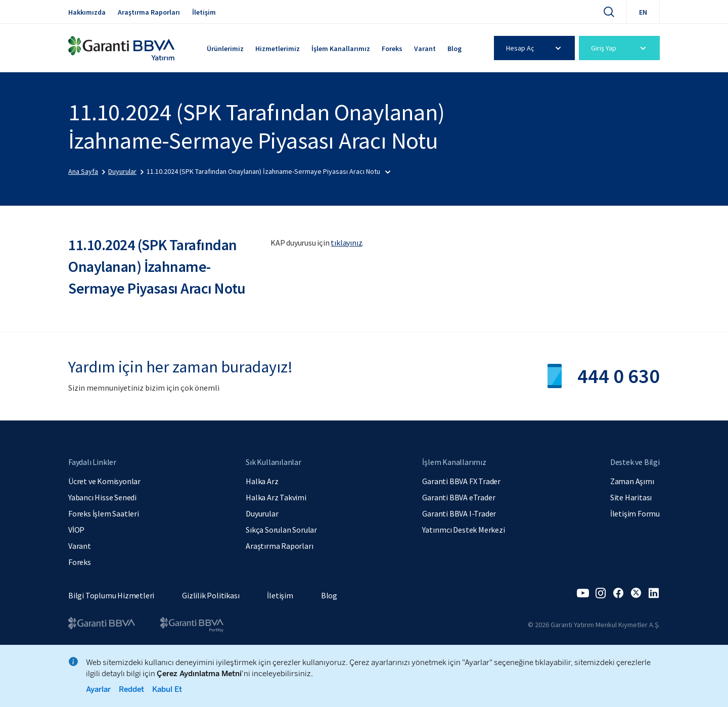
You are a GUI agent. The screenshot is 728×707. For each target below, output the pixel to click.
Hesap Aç (535, 48)
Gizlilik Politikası (211, 595)
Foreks (392, 49)
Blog (454, 49)
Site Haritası (631, 497)
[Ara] (609, 12)
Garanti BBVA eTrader (459, 497)
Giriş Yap (620, 48)
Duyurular (262, 513)
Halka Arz (262, 481)
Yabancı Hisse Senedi (102, 497)
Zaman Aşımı (632, 481)
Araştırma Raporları (149, 12)
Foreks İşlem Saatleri (104, 513)
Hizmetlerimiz (278, 49)
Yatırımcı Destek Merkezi (463, 530)
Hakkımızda (87, 12)
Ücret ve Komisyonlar (104, 481)
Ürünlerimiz (225, 49)
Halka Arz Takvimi (276, 497)
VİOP (76, 530)
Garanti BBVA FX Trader (461, 481)
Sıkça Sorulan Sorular (281, 530)
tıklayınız (346, 243)
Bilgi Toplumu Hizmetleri (111, 595)
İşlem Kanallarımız (341, 49)
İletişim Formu (635, 513)
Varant (425, 49)
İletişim (204, 12)
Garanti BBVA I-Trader (459, 513)
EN (643, 12)
